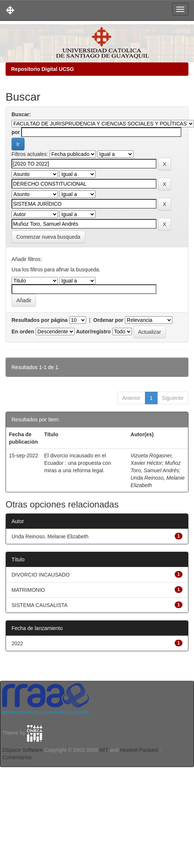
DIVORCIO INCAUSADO (41, 575)
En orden (23, 332)
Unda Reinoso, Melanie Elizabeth (50, 536)
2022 (17, 643)
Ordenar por (108, 320)
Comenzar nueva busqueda (48, 237)
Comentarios (17, 757)
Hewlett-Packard (139, 750)
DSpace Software (22, 750)
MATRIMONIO (28, 590)
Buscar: (21, 114)
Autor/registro (93, 332)
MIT (104, 750)
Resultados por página (40, 320)
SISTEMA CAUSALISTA (40, 605)
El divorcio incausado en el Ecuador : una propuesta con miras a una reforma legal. (78, 463)
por (16, 132)
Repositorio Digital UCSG (43, 69)
